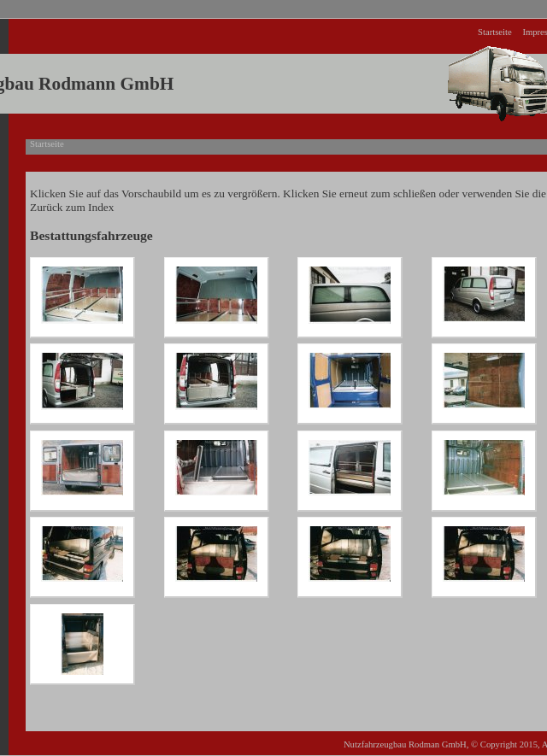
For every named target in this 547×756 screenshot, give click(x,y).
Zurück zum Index (72, 207)
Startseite (495, 32)
